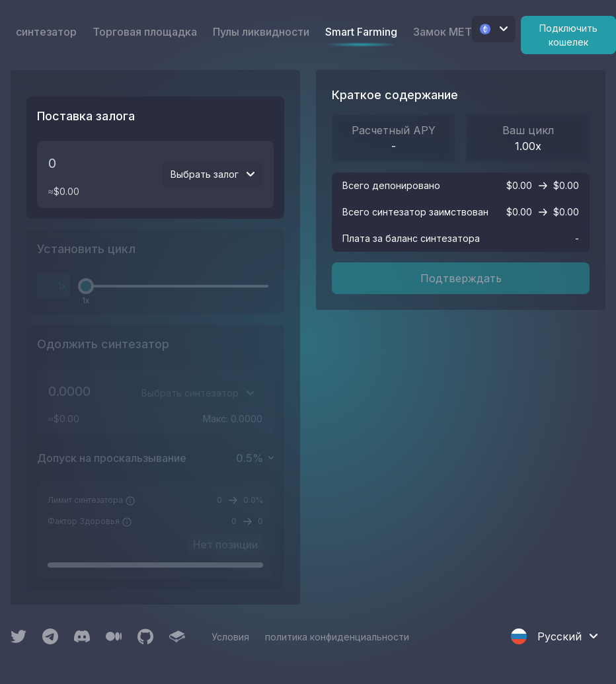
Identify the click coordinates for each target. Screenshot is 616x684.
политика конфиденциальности (337, 637)
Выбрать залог (212, 174)
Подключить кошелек (568, 35)
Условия (230, 637)
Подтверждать (461, 278)
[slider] (86, 286)
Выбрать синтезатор (198, 393)
